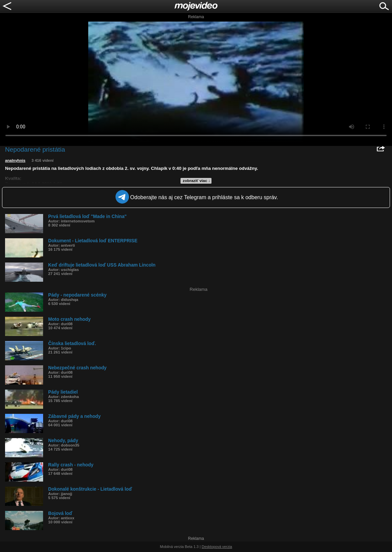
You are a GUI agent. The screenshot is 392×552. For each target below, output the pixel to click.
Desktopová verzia (217, 547)
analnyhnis (15, 160)
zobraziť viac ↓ (197, 181)
